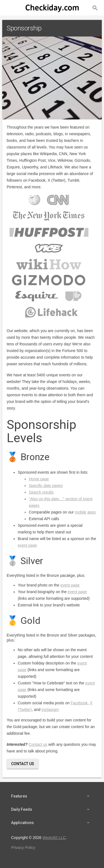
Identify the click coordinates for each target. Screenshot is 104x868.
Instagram (50, 710)
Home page (39, 479)
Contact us (38, 744)
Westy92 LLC (54, 838)
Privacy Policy (23, 848)
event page (27, 545)
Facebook (79, 703)
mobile (81, 512)
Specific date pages (46, 486)
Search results (41, 492)
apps (92, 512)
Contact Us (23, 764)
